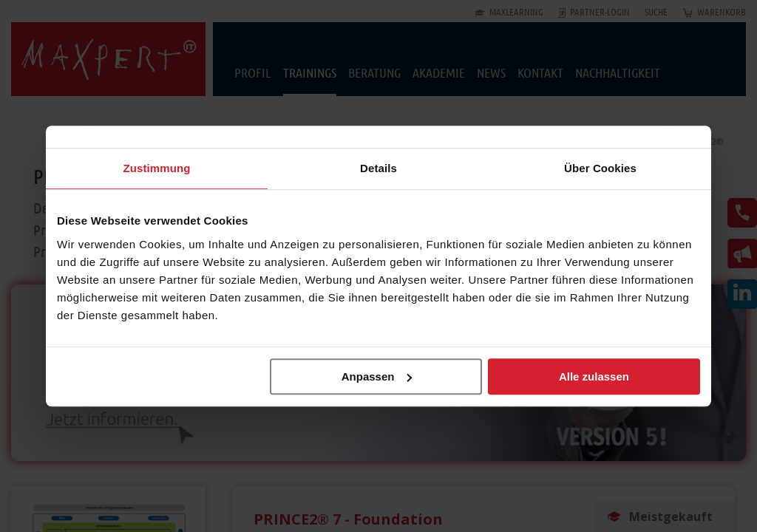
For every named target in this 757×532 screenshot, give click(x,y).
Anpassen (377, 376)
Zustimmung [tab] (157, 168)
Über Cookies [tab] (600, 168)
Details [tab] (378, 168)
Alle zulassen (594, 376)
